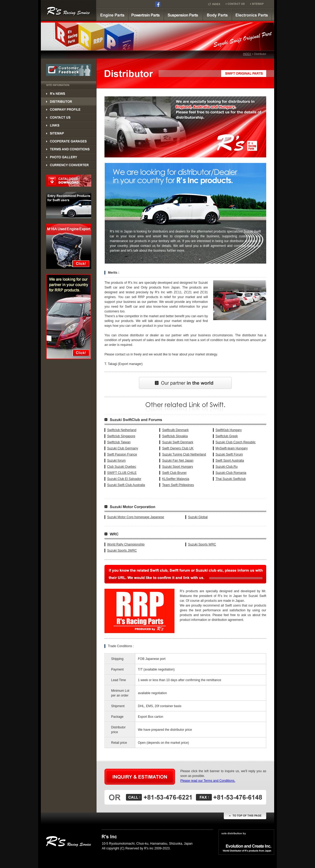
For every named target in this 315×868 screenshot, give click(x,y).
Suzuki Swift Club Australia (126, 485)
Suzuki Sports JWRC (122, 551)
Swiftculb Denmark (175, 430)
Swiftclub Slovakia (175, 436)
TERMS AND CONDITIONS (69, 149)
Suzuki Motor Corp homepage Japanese (136, 517)
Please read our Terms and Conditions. (208, 781)
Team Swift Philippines (178, 485)
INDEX (247, 54)
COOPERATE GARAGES (69, 141)
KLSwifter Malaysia (176, 479)
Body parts (217, 15)
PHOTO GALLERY (69, 157)
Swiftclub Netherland (122, 430)
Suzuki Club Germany (123, 448)
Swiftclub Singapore (121, 436)
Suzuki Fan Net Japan (178, 461)
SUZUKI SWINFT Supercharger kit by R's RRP (69, 11)
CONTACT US (69, 117)
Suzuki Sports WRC (202, 544)
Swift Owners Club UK (178, 448)
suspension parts (183, 15)
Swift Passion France (122, 454)
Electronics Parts (252, 15)
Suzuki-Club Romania (231, 473)
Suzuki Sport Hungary (178, 467)
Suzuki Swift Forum (229, 454)
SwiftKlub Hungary (229, 430)
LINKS (69, 125)
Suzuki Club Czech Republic (236, 442)
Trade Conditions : (121, 646)
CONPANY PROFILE (69, 109)
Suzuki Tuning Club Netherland (184, 454)
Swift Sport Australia (230, 461)
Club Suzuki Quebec (122, 467)
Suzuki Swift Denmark (178, 442)
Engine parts (112, 15)
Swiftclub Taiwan (119, 442)
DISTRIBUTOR (69, 93)
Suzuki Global (198, 517)
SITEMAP (69, 133)
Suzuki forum (116, 461)
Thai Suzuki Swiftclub (231, 479)
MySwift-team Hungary (232, 448)
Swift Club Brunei (174, 473)
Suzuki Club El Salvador (124, 479)
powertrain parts (146, 15)
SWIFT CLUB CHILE (122, 473)
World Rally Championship (126, 544)
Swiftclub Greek (227, 436)
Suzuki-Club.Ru (227, 467)
